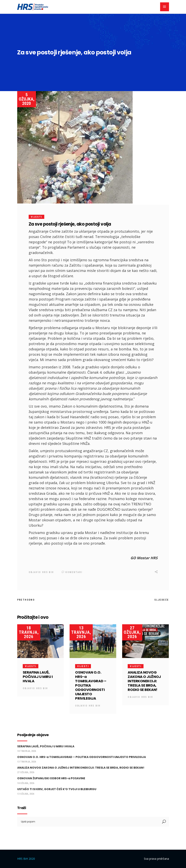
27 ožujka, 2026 (132, 632)
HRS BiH (48, 572)
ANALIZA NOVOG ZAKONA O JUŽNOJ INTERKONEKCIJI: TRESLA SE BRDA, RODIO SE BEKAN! (144, 681)
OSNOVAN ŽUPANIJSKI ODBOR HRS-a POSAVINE (51, 778)
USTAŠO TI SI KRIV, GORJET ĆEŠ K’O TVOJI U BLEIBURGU (57, 789)
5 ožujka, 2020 (27, 99)
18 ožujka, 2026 (26, 783)
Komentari (72, 572)
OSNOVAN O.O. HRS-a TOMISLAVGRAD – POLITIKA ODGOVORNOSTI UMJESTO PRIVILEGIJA (91, 685)
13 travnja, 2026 (81, 632)
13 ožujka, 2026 (26, 794)
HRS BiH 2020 (26, 858)
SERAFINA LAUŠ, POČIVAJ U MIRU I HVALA (38, 677)
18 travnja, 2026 (29, 632)
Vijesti (37, 217)
